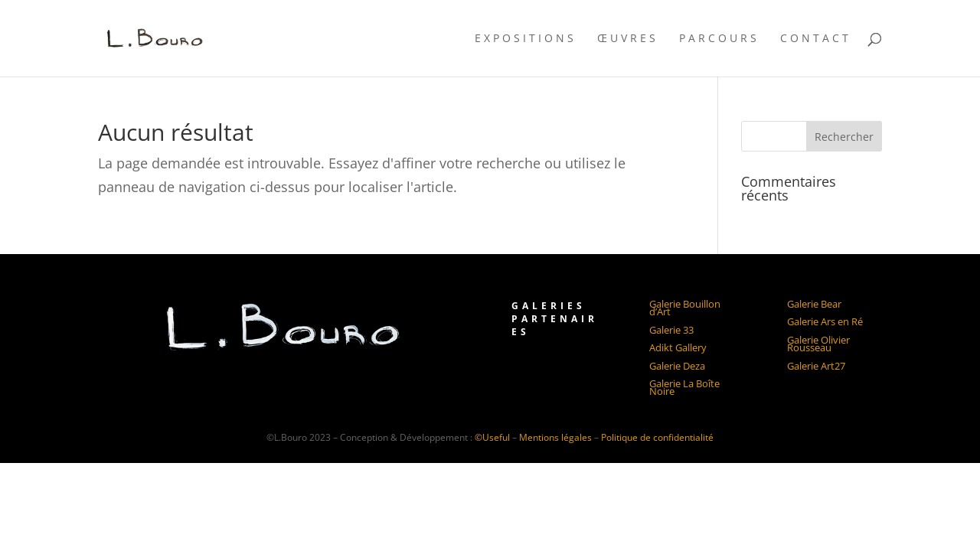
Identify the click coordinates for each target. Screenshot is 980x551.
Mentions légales (557, 437)
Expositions (526, 39)
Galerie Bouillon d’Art (685, 308)
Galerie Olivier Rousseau (818, 344)
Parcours (719, 39)
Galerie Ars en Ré (825, 321)
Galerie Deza (677, 366)
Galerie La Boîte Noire (684, 387)
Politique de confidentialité (657, 437)
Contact (816, 39)
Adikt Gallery (678, 347)
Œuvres (628, 39)
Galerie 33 (671, 330)
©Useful (492, 437)
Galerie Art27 (816, 366)
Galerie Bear (814, 304)
